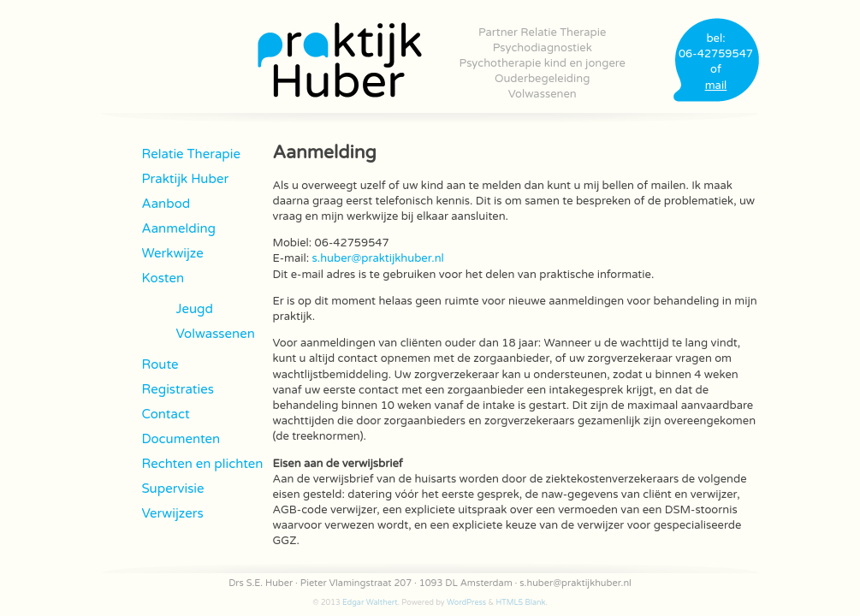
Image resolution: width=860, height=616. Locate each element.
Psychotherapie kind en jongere (543, 63)
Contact (166, 414)
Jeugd (195, 309)
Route (160, 364)
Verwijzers (173, 513)
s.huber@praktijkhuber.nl (378, 258)
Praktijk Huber (186, 179)
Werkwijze (173, 253)
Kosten (163, 278)
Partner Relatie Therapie (542, 33)
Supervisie (173, 489)
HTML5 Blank (520, 603)
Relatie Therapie (192, 154)
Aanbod (166, 204)
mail (716, 86)
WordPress (466, 603)
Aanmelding (179, 228)
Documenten (181, 439)
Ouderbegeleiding (542, 79)
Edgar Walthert (370, 603)
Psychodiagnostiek (543, 48)
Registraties (178, 389)
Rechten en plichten (203, 464)
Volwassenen (543, 94)
